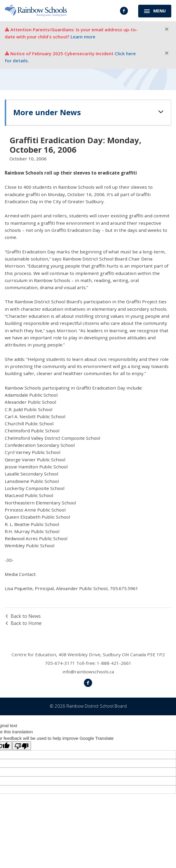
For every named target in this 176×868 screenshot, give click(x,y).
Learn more (83, 37)
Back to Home (23, 623)
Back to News (23, 616)
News (92, 112)
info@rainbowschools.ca (88, 672)
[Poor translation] (22, 746)
